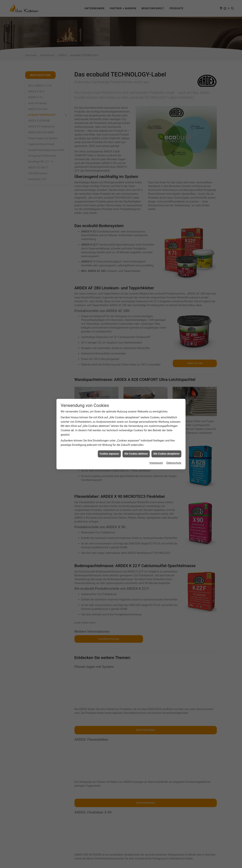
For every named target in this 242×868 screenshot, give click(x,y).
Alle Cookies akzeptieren (166, 454)
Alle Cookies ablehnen (136, 454)
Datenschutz (174, 463)
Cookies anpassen (109, 454)
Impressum (156, 463)
